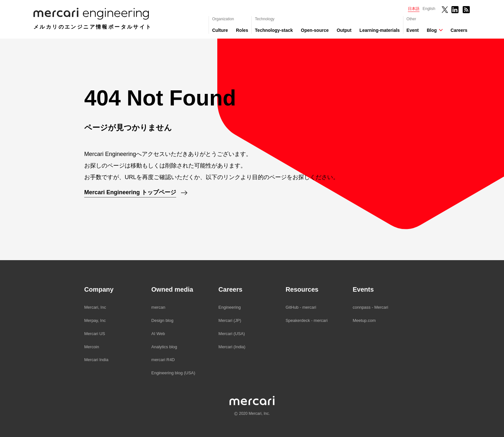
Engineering (230, 307)
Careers (459, 30)
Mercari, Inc (95, 307)
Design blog (162, 320)
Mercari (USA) (232, 334)
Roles (242, 30)
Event (413, 30)
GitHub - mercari (301, 307)
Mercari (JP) (230, 320)
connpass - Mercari (370, 307)
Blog (432, 30)
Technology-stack (274, 30)
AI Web (158, 334)
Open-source (315, 30)
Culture (220, 30)
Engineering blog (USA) (173, 373)
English (429, 9)
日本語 (414, 9)
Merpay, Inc (95, 320)
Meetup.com (364, 320)
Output (344, 30)
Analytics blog (164, 347)
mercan (158, 307)
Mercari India (96, 360)
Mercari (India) (232, 347)
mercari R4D (163, 360)
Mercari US (95, 334)
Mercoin (92, 347)
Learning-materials (379, 30)
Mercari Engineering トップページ (130, 192)
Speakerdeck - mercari (306, 320)
